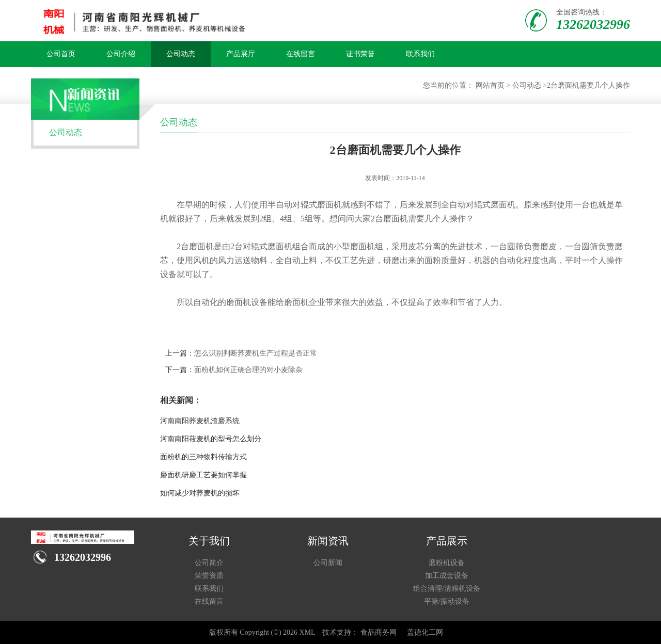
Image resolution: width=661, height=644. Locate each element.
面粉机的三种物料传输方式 (203, 457)
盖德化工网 (425, 632)
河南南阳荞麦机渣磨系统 (200, 421)
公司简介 (209, 563)
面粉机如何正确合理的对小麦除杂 (248, 370)
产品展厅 (241, 54)
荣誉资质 (209, 576)
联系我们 (420, 54)
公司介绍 (121, 54)
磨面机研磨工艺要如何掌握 (203, 475)
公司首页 (61, 54)
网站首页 (490, 85)
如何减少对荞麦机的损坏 (200, 493)
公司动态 (181, 54)
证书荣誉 (360, 54)
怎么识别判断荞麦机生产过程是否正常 (256, 353)
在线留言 (301, 54)
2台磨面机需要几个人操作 (588, 85)
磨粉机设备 (447, 563)
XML (308, 632)
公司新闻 (328, 563)
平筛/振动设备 (447, 601)
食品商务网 (379, 632)
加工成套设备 (447, 576)
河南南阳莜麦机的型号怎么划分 (211, 439)
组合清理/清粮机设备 (447, 589)
